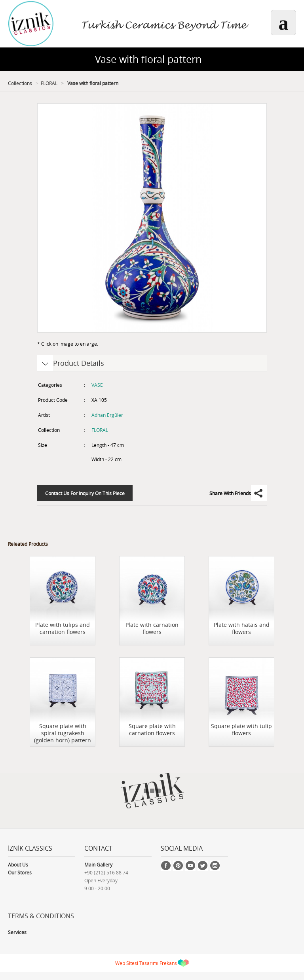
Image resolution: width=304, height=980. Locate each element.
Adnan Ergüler (107, 415)
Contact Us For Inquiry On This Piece (85, 493)
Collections (20, 83)
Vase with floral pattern (92, 83)
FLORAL (49, 83)
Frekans (168, 963)
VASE (97, 385)
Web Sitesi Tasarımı (137, 963)
